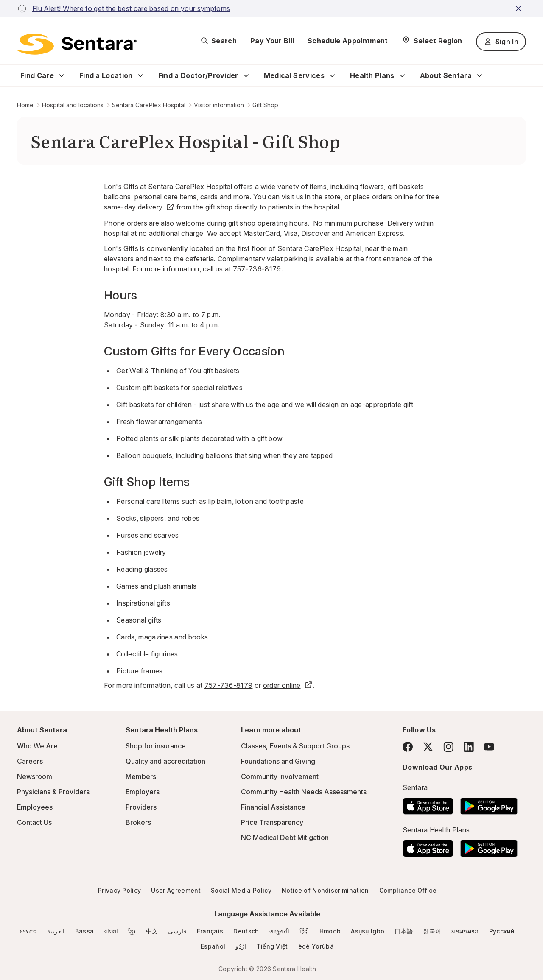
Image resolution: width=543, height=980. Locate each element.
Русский (502, 931)
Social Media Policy (241, 890)
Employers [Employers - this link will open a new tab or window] (143, 792)
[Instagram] (448, 747)
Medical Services (294, 75)
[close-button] (520, 8)
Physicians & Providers (53, 792)
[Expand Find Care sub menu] (62, 75)
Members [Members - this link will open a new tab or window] (141, 776)
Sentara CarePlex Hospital (149, 105)
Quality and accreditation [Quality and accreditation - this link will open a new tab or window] (165, 761)
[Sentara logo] (77, 44)
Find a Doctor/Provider (198, 75)
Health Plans (372, 75)
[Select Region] (432, 41)
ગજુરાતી (279, 931)
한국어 (432, 931)
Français (210, 931)
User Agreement (176, 890)
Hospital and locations (73, 105)
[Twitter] (428, 747)
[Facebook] (408, 747)
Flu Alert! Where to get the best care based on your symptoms (131, 8)
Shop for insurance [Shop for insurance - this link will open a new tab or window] (156, 746)
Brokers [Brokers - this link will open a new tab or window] (138, 822)
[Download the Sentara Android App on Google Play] (489, 804)
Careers (30, 761)
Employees (35, 807)
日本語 (404, 931)
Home (25, 105)
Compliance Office (408, 890)
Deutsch (246, 931)
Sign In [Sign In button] (501, 42)
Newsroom (35, 776)
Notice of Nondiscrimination (325, 890)
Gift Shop (265, 105)
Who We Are (37, 746)
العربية (56, 931)
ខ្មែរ (132, 931)
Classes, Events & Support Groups (295, 746)
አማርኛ (28, 931)
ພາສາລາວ (465, 931)
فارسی (177, 931)
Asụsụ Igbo (368, 931)
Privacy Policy (119, 890)
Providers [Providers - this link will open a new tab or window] (141, 807)
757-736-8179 (257, 269)
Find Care (37, 75)
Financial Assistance (273, 807)
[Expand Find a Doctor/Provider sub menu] (246, 75)
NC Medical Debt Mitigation (285, 838)
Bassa (85, 931)
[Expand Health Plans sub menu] (402, 75)
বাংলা (111, 931)
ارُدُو (241, 946)
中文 (152, 931)
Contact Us (34, 822)
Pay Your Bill (272, 41)
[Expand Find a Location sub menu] (140, 75)
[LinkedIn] (469, 747)
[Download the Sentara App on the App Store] (428, 804)
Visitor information (219, 105)
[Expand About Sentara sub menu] (479, 75)
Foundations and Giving (278, 761)
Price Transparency (272, 822)
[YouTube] (489, 747)
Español (213, 946)
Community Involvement (280, 776)
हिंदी (304, 931)
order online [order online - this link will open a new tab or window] (288, 685)
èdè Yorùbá (316, 946)
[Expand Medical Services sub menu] (332, 75)
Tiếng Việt (272, 946)
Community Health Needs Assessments (304, 792)
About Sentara (446, 75)
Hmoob (330, 931)
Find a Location (106, 75)
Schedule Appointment (348, 41)
